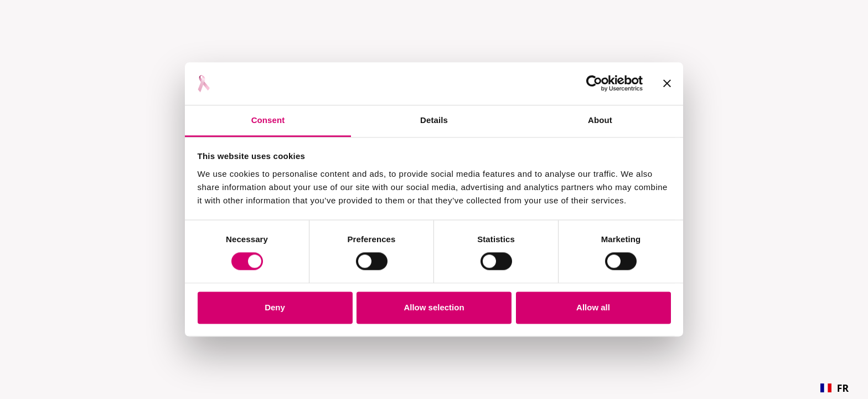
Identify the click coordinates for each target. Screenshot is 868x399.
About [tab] (600, 120)
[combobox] (835, 388)
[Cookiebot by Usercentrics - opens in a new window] (594, 84)
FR (835, 388)
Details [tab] (434, 120)
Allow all (593, 307)
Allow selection (434, 307)
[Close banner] (667, 84)
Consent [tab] (268, 120)
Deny (275, 307)
